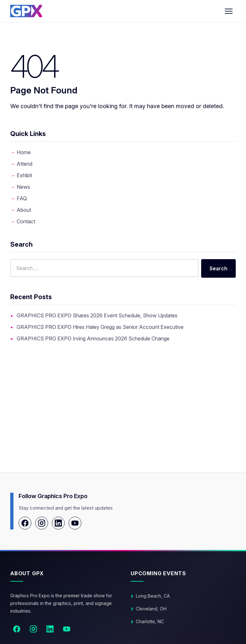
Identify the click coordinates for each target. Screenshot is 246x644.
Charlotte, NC (150, 621)
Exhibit (24, 175)
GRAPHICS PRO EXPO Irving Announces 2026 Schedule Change (93, 338)
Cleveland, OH (151, 609)
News (23, 187)
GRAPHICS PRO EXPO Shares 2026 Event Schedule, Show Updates (97, 315)
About (24, 210)
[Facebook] (25, 523)
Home (24, 152)
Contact (26, 221)
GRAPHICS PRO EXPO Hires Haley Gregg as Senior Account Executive (100, 327)
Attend (25, 164)
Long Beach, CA (153, 596)
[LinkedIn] (58, 523)
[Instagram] (42, 523)
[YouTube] (75, 523)
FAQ (22, 198)
